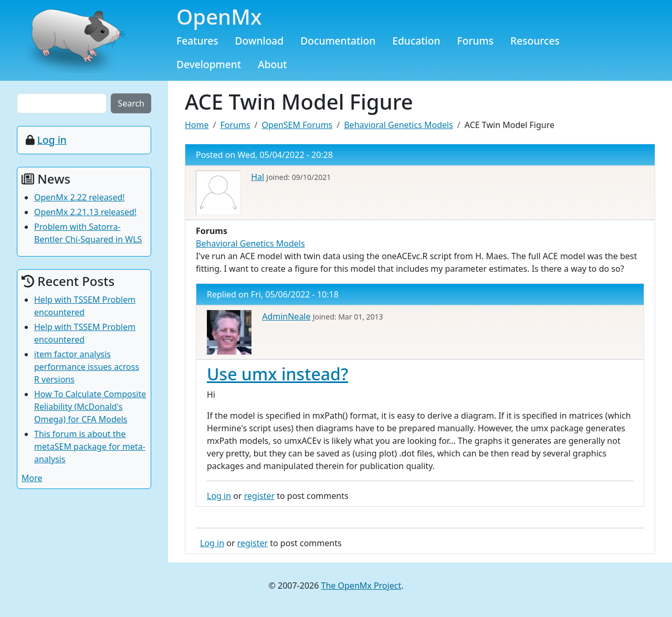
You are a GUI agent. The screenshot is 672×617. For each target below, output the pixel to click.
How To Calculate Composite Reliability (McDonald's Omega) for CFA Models (90, 407)
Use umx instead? (277, 374)
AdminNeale (286, 316)
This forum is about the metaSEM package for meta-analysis (90, 446)
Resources (535, 41)
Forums (476, 41)
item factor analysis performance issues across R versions (87, 367)
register (259, 496)
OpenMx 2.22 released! (80, 197)
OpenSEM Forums (297, 125)
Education (416, 41)
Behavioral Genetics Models (398, 125)
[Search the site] (62, 103)
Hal (258, 177)
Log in (219, 496)
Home (197, 125)
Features (197, 41)
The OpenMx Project (361, 586)
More (32, 478)
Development (209, 64)
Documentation (338, 41)
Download (260, 41)
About (272, 64)
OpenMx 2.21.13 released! (85, 212)
